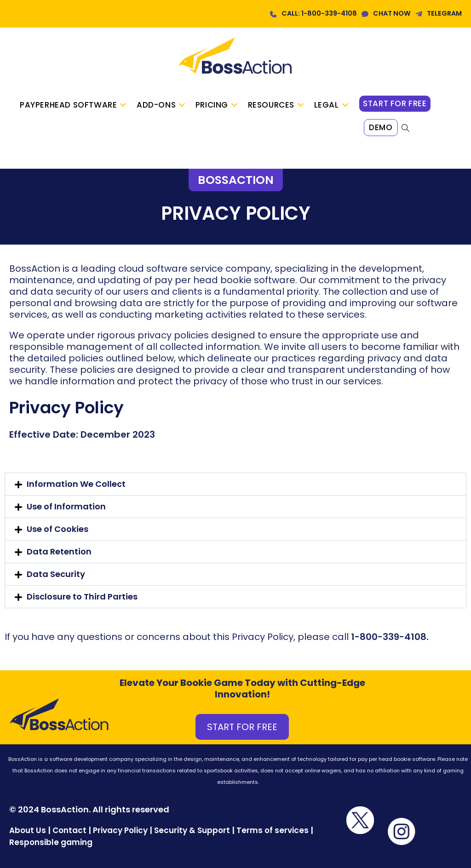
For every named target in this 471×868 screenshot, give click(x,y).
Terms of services (273, 830)
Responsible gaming (51, 842)
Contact (70, 830)
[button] (235, 484)
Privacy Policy (120, 830)
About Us (28, 830)
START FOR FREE (242, 727)
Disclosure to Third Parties (82, 597)
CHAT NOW (392, 13)
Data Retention (59, 551)
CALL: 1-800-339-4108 (319, 13)
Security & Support (192, 830)
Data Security (56, 574)
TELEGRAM (444, 13)
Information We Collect (76, 484)
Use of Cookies (57, 529)
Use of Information (66, 506)
